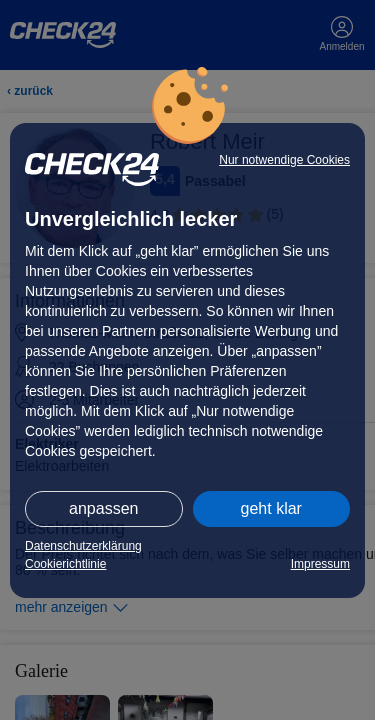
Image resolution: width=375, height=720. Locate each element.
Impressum (320, 564)
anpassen (103, 508)
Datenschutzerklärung (83, 546)
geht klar (271, 508)
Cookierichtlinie (65, 564)
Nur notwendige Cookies (284, 160)
